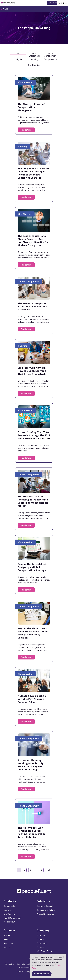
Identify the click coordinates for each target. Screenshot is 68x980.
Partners (40, 947)
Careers (40, 939)
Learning (34, 59)
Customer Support (45, 906)
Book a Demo (52, 3)
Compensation (51, 59)
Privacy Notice (20, 964)
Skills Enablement (34, 54)
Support (7, 947)
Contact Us (42, 943)
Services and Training (46, 910)
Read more (26, 130)
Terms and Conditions (26, 968)
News (6, 939)
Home (6, 9)
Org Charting (34, 65)
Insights (18, 59)
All (18, 54)
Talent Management (50, 54)
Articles (7, 935)
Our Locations (9, 964)
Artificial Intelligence (45, 914)
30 (49, 870)
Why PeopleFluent (45, 951)
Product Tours (10, 922)
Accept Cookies (42, 974)
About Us (41, 935)
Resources (8, 943)
